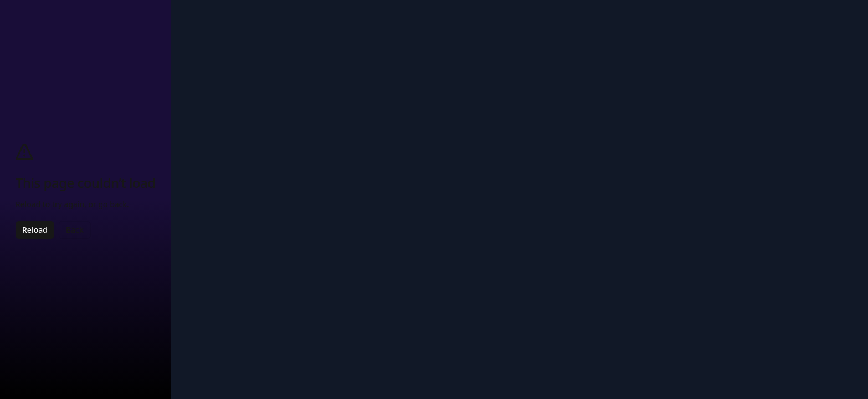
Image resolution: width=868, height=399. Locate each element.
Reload (35, 230)
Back (75, 230)
